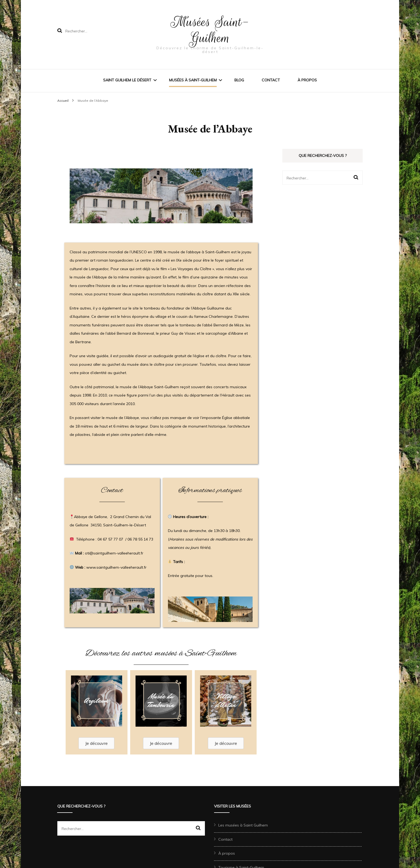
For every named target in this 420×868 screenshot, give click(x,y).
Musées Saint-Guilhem (210, 30)
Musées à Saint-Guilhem (193, 80)
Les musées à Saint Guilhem (243, 825)
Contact (271, 80)
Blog (239, 80)
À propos (307, 80)
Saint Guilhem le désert (127, 80)
